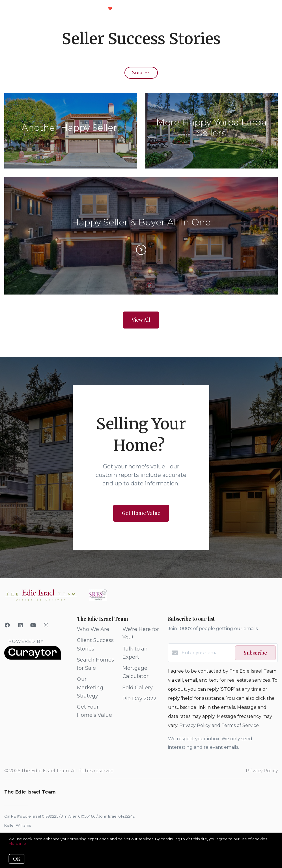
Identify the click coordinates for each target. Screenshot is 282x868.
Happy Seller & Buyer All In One (141, 222)
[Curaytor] (33, 658)
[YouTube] (33, 625)
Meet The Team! (138, 8)
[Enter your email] (207, 653)
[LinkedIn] (21, 625)
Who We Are (93, 629)
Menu (207, 9)
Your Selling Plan (51, 8)
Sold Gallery (138, 688)
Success (141, 73)
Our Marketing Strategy (90, 687)
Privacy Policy (262, 771)
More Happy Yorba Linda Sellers (211, 128)
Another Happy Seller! (70, 128)
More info (17, 843)
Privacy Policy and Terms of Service (219, 725)
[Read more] (141, 250)
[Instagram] (46, 625)
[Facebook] (7, 625)
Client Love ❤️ (96, 8)
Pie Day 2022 (139, 699)
